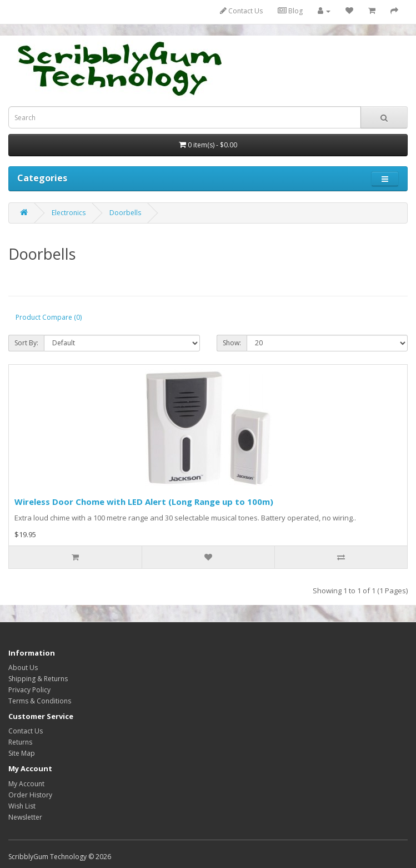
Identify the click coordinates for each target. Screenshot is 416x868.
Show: (232, 343)
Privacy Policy (29, 690)
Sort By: (26, 343)
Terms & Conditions (40, 701)
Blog (290, 11)
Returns (20, 742)
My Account (26, 784)
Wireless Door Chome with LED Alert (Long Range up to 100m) (144, 502)
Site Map (22, 753)
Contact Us (241, 11)
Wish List (22, 806)
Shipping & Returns (38, 679)
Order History (30, 795)
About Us (23, 668)
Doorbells (125, 213)
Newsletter (25, 817)
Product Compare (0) (49, 317)
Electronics (69, 213)
